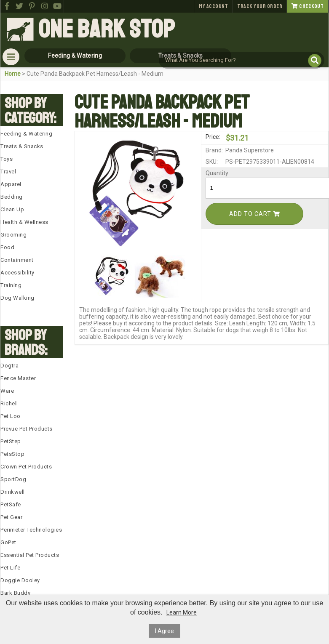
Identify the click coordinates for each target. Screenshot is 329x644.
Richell (9, 403)
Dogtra (9, 366)
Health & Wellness (24, 222)
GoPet (8, 542)
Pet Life (10, 568)
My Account (213, 6)
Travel (8, 172)
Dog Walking (17, 298)
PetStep (11, 441)
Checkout (308, 6)
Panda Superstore (250, 150)
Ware (7, 391)
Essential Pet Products (30, 555)
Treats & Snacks (22, 146)
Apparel (11, 184)
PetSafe (11, 504)
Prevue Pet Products (27, 429)
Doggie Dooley (20, 580)
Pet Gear (11, 517)
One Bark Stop (107, 29)
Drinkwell (13, 492)
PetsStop (12, 454)
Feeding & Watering (26, 134)
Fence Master (18, 378)
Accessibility (17, 273)
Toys (7, 159)
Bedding (12, 197)
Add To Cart (255, 214)
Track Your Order (260, 6)
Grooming (13, 235)
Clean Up (12, 209)
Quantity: (215, 173)
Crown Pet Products (26, 467)
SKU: (212, 162)
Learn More (182, 612)
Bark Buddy (15, 593)
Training (11, 285)
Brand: (214, 150)
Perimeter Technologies (31, 530)
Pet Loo (11, 416)
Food (7, 247)
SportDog (13, 479)
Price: (213, 137)
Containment (17, 260)
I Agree (164, 631)
